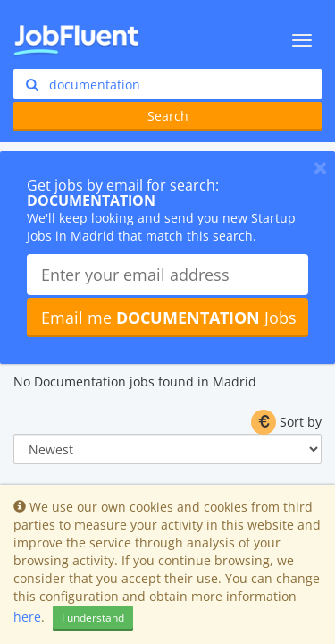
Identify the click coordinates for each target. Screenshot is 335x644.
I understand (93, 618)
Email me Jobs (169, 318)
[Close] (320, 167)
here (27, 617)
